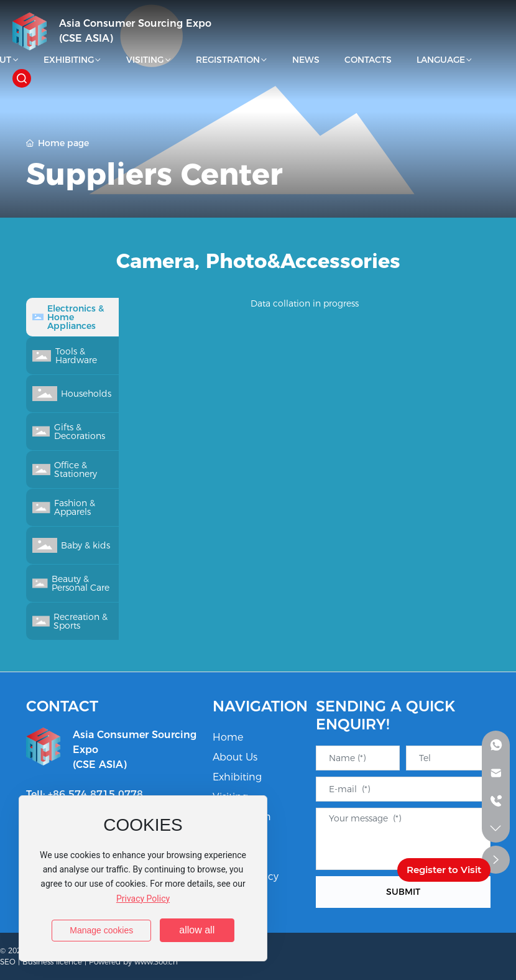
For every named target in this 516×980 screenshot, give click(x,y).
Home (228, 737)
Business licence (52, 962)
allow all (197, 930)
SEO (8, 962)
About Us (235, 757)
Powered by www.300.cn (133, 962)
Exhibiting (237, 777)
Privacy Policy (143, 899)
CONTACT (62, 706)
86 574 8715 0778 (98, 794)
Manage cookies (101, 930)
